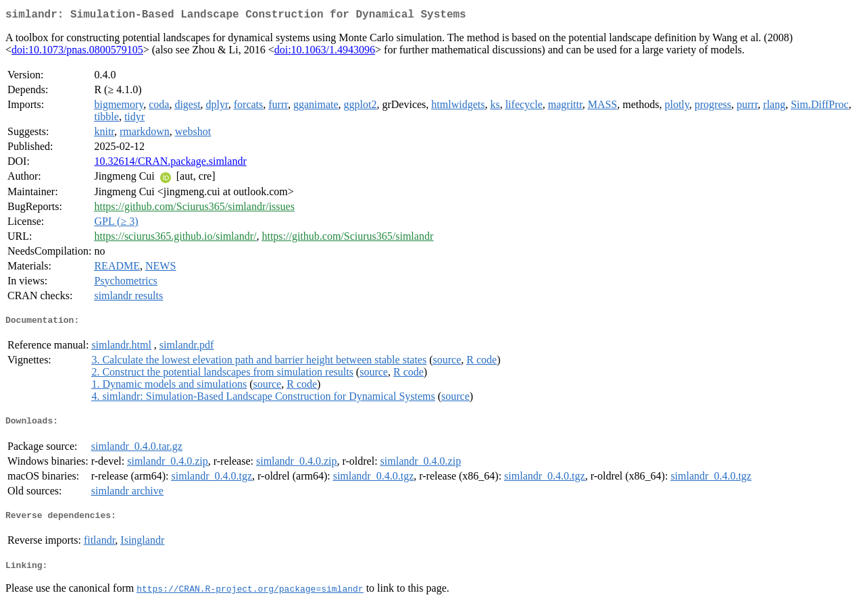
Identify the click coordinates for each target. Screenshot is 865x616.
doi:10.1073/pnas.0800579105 (77, 52)
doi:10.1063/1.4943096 (325, 52)
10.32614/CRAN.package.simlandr (170, 164)
